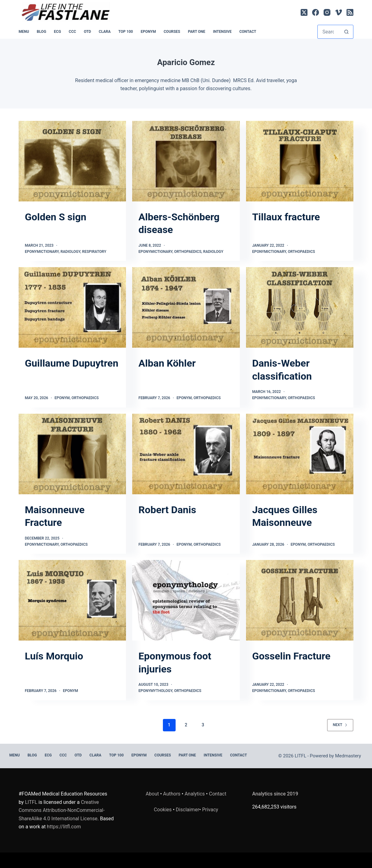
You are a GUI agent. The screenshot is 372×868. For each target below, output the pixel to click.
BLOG (42, 32)
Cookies (163, 810)
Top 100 (126, 32)
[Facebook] (316, 12)
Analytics (195, 794)
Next (340, 725)
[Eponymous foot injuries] (186, 600)
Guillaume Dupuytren (72, 363)
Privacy (210, 810)
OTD (87, 32)
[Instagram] (327, 12)
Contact (248, 32)
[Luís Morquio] (72, 600)
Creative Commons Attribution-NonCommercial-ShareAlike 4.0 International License (62, 810)
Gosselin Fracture (291, 656)
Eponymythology (155, 691)
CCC (73, 32)
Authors (172, 794)
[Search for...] (329, 32)
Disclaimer (188, 810)
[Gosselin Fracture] (300, 600)
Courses (172, 32)
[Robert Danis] (186, 454)
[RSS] (350, 12)
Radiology (70, 252)
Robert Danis (167, 510)
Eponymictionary (42, 252)
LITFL (31, 802)
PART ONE (197, 32)
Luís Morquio (54, 656)
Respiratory (94, 252)
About (152, 794)
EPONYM (148, 32)
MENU (24, 32)
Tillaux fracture (286, 217)
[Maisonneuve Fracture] (72, 454)
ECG (58, 32)
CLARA (105, 32)
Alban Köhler (167, 363)
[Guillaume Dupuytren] (72, 307)
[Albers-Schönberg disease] (186, 161)
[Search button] (346, 32)
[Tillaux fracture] (300, 161)
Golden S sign (56, 217)
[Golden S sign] (72, 161)
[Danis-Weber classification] (300, 307)
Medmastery (348, 756)
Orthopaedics (188, 252)
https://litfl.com (64, 827)
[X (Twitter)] (304, 12)
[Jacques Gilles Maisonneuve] (300, 454)
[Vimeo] (338, 12)
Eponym (62, 398)
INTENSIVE (222, 32)
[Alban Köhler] (186, 307)
